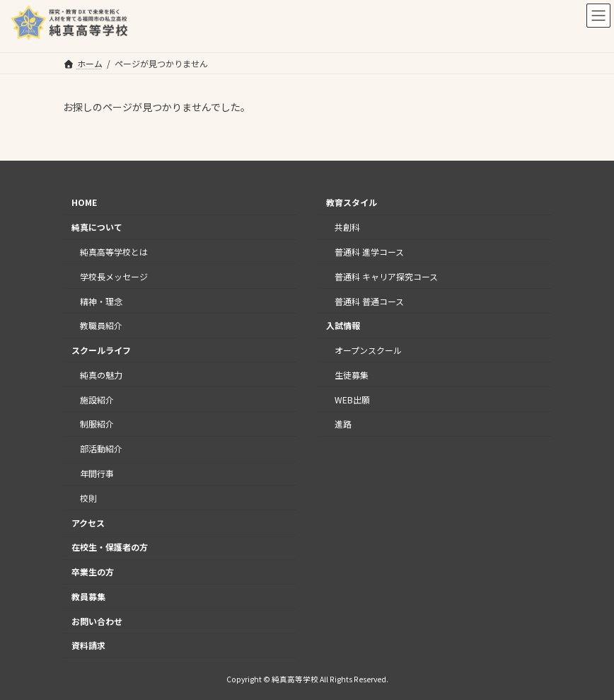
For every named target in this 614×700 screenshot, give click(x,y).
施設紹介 (97, 399)
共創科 (347, 227)
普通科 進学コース (369, 252)
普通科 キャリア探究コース (386, 276)
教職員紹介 (101, 325)
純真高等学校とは (114, 252)
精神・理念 (101, 300)
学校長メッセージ (114, 276)
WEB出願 (352, 399)
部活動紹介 (101, 448)
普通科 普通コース (369, 300)
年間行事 (97, 473)
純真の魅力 (101, 375)
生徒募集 (352, 375)
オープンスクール (368, 350)
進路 (343, 424)
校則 (88, 498)
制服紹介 (97, 424)
